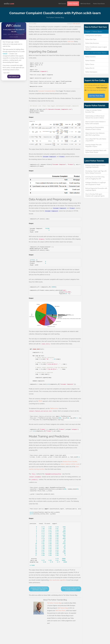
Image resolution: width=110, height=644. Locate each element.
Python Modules (90, 60)
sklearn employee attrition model (70, 464)
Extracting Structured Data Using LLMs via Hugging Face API (95, 178)
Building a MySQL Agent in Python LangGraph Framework (95, 166)
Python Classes (90, 64)
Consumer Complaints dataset (47, 91)
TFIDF (40, 401)
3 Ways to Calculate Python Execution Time (93, 111)
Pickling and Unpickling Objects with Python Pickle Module (96, 151)
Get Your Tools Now (96, 96)
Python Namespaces (91, 72)
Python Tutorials (73, 4)
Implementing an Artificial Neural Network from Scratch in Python (95, 117)
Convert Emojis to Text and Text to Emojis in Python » (71, 589)
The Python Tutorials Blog (54, 603)
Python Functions (90, 57)
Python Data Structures (92, 43)
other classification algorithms (58, 580)
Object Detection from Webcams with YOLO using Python (95, 134)
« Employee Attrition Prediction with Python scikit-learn (39, 589)
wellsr (9, 4)
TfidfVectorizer (54, 408)
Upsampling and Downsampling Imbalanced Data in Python (94, 128)
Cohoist (5, 54)
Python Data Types (91, 39)
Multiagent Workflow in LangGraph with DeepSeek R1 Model (96, 183)
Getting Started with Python (93, 35)
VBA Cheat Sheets (85, 4)
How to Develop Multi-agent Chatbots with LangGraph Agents (95, 195)
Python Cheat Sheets (99, 4)
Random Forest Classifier (70, 462)
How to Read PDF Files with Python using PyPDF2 (96, 140)
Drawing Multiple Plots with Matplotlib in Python (93, 146)
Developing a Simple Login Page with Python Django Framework (96, 172)
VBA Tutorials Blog (63, 608)
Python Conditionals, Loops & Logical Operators (96, 48)
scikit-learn (71, 41)
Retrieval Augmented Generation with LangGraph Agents (96, 189)
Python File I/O (90, 68)
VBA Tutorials (62, 4)
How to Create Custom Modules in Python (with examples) (95, 123)
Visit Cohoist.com (14, 76)
